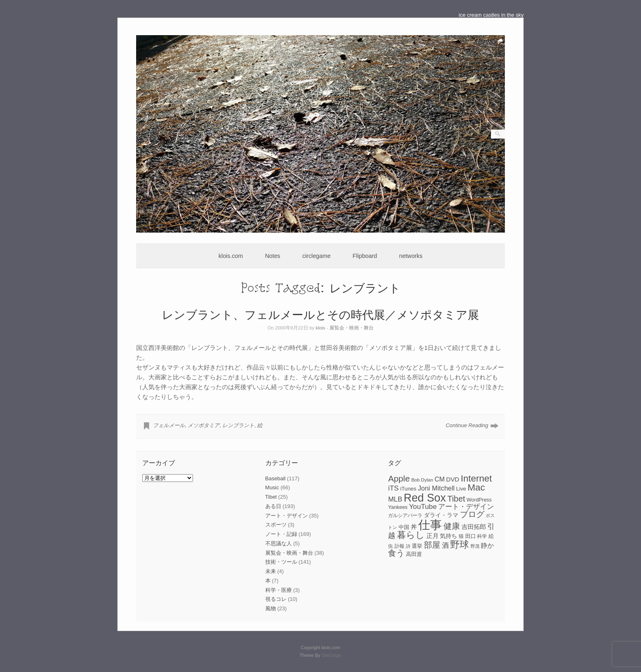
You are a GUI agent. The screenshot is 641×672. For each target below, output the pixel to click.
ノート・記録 (281, 534)
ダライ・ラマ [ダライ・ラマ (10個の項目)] (441, 515)
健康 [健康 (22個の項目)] (452, 526)
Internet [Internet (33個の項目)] (476, 478)
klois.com (231, 256)
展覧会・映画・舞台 (352, 328)
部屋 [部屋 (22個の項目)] (432, 545)
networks (411, 256)
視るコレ (276, 599)
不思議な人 (279, 543)
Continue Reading (467, 425)
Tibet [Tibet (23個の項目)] (456, 499)
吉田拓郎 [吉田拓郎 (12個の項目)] (474, 527)
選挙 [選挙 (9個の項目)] (417, 546)
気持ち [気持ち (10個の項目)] (448, 536)
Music (272, 487)
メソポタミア (204, 425)
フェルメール (169, 425)
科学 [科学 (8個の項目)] (482, 536)
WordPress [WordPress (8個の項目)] (479, 500)
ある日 (273, 506)
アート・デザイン (287, 516)
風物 (271, 608)
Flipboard (365, 256)
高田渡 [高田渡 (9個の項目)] (414, 554)
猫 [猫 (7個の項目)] (461, 536)
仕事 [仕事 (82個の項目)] (430, 525)
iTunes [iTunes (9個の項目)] (408, 489)
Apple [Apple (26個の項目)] (399, 478)
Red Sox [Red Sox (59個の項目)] (425, 498)
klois (320, 328)
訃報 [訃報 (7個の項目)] (399, 546)
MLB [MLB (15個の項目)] (395, 499)
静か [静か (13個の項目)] (487, 545)
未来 (271, 571)
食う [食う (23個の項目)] (396, 553)
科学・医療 (279, 590)
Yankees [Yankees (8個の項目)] (398, 507)
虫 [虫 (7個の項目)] (390, 546)
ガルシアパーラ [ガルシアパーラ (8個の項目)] (405, 515)
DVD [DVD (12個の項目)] (453, 479)
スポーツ (276, 525)
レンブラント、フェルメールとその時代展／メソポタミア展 (320, 314)
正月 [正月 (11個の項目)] (433, 536)
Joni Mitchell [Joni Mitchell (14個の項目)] (436, 488)
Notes (272, 256)
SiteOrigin (331, 655)
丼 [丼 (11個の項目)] (414, 527)
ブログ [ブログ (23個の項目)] (472, 514)
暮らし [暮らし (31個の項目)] (411, 535)
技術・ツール (281, 562)
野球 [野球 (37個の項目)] (459, 544)
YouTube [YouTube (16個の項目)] (423, 506)
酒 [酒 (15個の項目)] (445, 545)
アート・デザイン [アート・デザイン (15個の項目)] (466, 507)
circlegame (317, 256)
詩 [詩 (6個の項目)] (408, 546)
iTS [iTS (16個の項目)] (393, 488)
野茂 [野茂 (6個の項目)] (475, 546)
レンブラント (238, 425)
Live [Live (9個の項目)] (461, 489)
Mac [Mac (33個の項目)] (476, 487)
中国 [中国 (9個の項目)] (404, 527)
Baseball (276, 478)
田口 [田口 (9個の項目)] (471, 536)
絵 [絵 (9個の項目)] (491, 536)
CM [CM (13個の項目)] (440, 479)
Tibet (271, 497)
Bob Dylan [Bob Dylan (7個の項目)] (422, 480)
